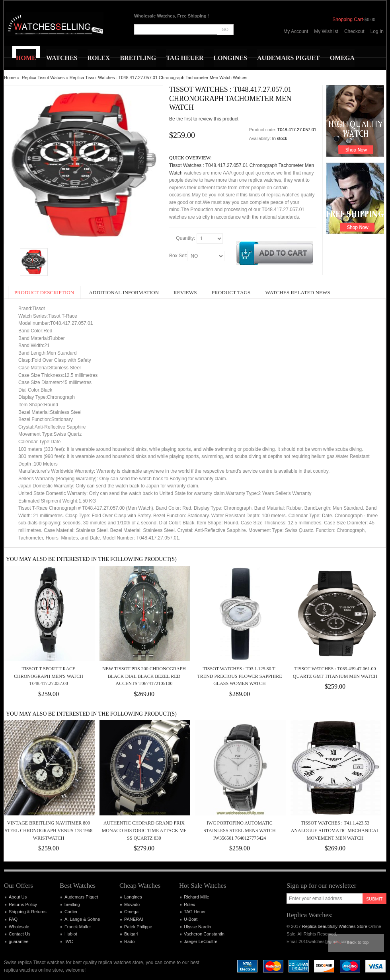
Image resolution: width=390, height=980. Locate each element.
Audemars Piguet (81, 897)
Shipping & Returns (28, 912)
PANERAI (134, 919)
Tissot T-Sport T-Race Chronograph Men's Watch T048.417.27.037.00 (49, 676)
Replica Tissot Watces (43, 78)
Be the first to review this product (204, 119)
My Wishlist (326, 31)
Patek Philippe (138, 927)
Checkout (354, 31)
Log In (377, 31)
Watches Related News (297, 292)
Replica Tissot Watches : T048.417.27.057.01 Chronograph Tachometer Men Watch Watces (159, 78)
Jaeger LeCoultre (201, 941)
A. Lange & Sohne (82, 919)
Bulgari (131, 934)
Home (10, 78)
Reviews (185, 292)
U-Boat (191, 919)
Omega (131, 912)
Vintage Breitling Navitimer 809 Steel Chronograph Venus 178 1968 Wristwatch (49, 830)
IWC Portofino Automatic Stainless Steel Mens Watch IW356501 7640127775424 (239, 830)
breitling (72, 904)
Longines (133, 897)
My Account (296, 31)
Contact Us (19, 934)
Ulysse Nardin (197, 927)
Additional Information (124, 292)
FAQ (13, 919)
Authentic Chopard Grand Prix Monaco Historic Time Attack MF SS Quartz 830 (144, 830)
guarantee (19, 941)
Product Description (44, 292)
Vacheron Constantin (204, 934)
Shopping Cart (348, 19)
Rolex (189, 904)
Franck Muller (78, 927)
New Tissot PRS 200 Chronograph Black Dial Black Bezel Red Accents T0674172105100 (144, 676)
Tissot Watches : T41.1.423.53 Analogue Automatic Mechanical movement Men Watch (335, 830)
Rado (129, 941)
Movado (132, 904)
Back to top (358, 942)
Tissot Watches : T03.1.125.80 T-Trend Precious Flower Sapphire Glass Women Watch (239, 676)
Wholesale (19, 927)
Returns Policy (23, 904)
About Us (18, 897)
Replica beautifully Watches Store (335, 926)
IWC (69, 941)
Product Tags (231, 292)
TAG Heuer (195, 912)
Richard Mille (197, 897)
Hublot (71, 934)
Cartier (71, 912)
